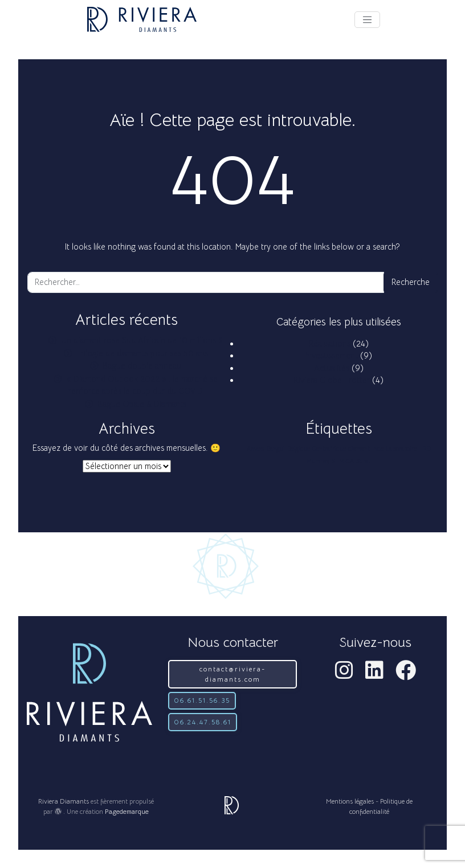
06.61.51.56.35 (202, 700)
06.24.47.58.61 (203, 722)
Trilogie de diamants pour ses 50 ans (142, 353)
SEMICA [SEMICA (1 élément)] (343, 461)
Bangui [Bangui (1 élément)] (276, 449)
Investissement (332, 356)
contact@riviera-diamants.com (232, 674)
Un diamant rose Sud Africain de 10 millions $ (142, 340)
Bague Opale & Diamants (142, 404)
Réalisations (330, 344)
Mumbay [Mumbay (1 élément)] (318, 461)
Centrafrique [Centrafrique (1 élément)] (329, 449)
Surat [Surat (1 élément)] (363, 461)
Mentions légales (350, 801)
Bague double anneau (142, 366)
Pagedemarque (127, 811)
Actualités (332, 368)
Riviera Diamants (64, 801)
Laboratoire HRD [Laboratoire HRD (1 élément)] (408, 449)
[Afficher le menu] (367, 20)
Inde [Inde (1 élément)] (378, 449)
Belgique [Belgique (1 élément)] (299, 449)
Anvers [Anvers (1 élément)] (256, 449)
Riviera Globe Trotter (332, 380)
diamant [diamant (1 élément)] (359, 449)
